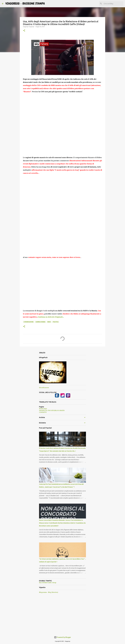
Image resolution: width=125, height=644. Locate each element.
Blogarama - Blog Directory (49, 592)
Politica (56, 322)
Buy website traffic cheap (48, 583)
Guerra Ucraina (40, 322)
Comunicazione (29, 322)
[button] (24, 31)
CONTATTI (43, 412)
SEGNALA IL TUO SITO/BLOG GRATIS (52, 410)
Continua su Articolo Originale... (51, 317)
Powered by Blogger (62, 637)
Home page (43, 409)
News (49, 322)
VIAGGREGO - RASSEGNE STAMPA (25, 4)
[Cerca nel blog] (113, 4)
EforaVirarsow (44, 388)
